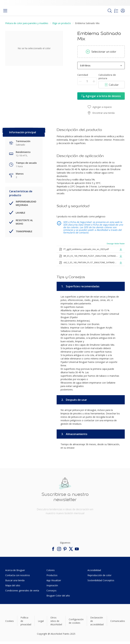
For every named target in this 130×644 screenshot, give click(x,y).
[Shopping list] (116, 11)
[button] (123, 11)
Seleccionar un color (101, 52)
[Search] (110, 11)
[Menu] (5, 11)
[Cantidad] (87, 81)
